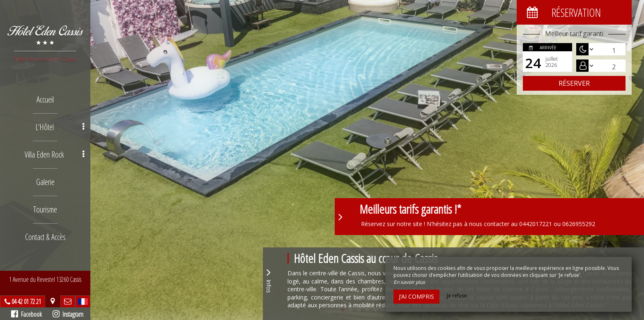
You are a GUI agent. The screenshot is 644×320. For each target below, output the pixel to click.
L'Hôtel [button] (60, 127)
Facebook (26, 314)
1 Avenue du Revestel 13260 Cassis (45, 279)
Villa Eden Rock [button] (54, 154)
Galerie (45, 182)
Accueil (45, 99)
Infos (269, 280)
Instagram (68, 314)
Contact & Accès (45, 237)
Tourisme (45, 209)
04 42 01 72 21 (26, 302)
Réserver (574, 83)
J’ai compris (416, 296)
